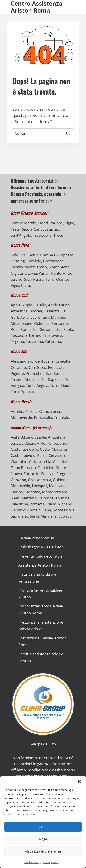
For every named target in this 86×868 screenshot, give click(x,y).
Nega (43, 839)
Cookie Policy (33, 862)
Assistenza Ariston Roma (40, 565)
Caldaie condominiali (36, 538)
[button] (79, 781)
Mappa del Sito (43, 744)
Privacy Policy (51, 862)
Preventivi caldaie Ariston (40, 556)
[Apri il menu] (71, 7)
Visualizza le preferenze (43, 851)
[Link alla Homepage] (43, 704)
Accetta (43, 827)
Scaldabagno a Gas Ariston (41, 547)
